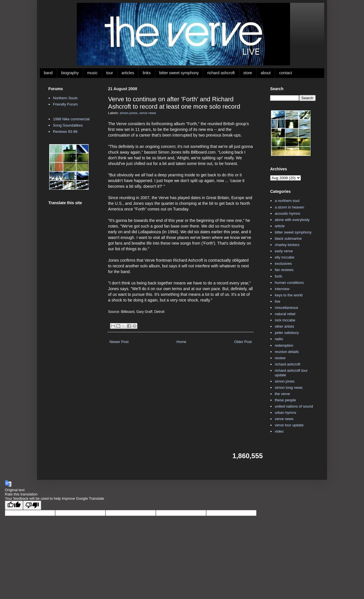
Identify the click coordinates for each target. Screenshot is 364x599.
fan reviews (284, 270)
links (147, 73)
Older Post (243, 342)
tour (109, 73)
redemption (284, 345)
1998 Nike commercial (71, 119)
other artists (284, 326)
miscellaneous (286, 308)
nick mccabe (285, 320)
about (266, 73)
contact (286, 73)
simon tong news (289, 388)
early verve (284, 251)
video (279, 431)
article (280, 226)
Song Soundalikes (68, 125)
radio (279, 339)
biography (70, 73)
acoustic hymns (288, 213)
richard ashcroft (221, 73)
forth (278, 276)
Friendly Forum (65, 104)
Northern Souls (65, 98)
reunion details (287, 352)
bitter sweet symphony (179, 73)
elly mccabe (285, 257)
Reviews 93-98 (65, 132)
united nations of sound (294, 406)
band (48, 73)
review (280, 358)
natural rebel (285, 314)
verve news (148, 113)
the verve (282, 394)
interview (282, 289)
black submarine (288, 238)
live (278, 301)
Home (182, 342)
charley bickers (287, 245)
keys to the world (289, 295)
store (248, 73)
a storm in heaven (289, 207)
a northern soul (287, 201)
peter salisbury (287, 333)
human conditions (289, 283)
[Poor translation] (32, 505)
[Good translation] (14, 505)
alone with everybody (292, 220)
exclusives (283, 264)
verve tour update (289, 425)
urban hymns (285, 413)
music (93, 73)
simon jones (129, 113)
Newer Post (119, 342)
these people (285, 400)
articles (128, 73)
